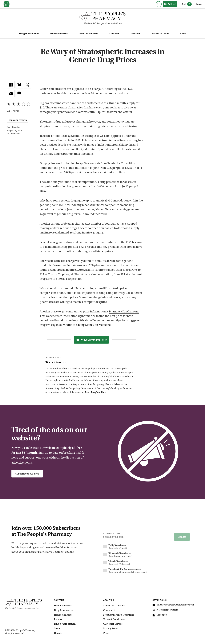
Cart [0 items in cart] (187, 4)
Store (183, 34)
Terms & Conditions (114, 619)
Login (199, 4)
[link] (11, 85)
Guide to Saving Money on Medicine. (88, 325)
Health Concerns (89, 34)
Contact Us (109, 610)
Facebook (160, 615)
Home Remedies (59, 34)
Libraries (114, 34)
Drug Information (29, 34)
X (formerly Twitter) (165, 610)
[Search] (159, 4)
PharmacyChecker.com (124, 312)
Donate (58, 633)
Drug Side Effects (18, 120)
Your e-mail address (111, 533)
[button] (19, 93)
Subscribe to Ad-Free (27, 474)
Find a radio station (65, 624)
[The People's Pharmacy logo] (102, 17)
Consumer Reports (64, 266)
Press (106, 633)
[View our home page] (7, 4)
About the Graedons (114, 605)
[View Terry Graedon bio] (90, 363)
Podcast (58, 619)
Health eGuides (160, 34)
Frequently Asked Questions (119, 615)
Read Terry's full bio (95, 392)
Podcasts (135, 34)
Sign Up (182, 537)
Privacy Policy (111, 628)
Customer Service (113, 624)
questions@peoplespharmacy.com (173, 605)
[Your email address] (137, 538)
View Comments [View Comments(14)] (91, 340)
